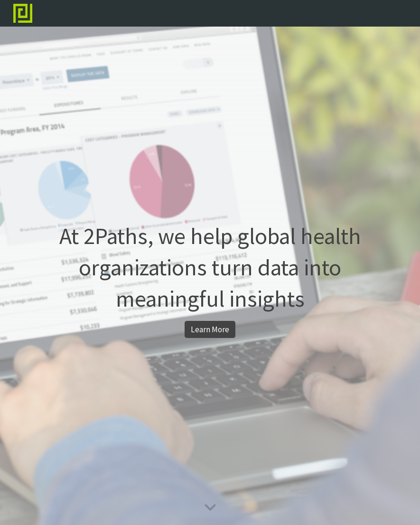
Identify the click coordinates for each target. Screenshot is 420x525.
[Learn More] (210, 330)
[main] (210, 267)
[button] (210, 508)
